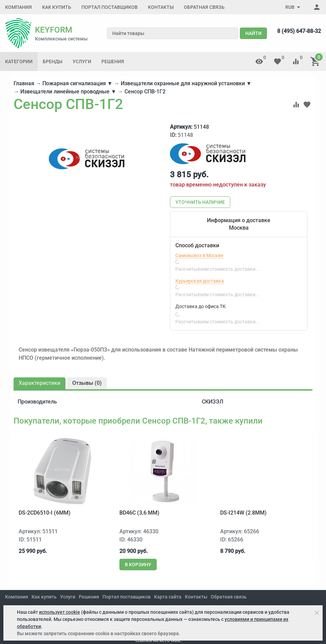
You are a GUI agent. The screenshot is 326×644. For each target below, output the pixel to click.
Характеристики (40, 383)
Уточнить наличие (200, 202)
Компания (18, 7)
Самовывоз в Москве (199, 255)
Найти (253, 33)
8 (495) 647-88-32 (299, 31)
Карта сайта (168, 597)
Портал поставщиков (110, 7)
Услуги (82, 61)
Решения (113, 61)
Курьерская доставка (200, 281)
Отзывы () (87, 383)
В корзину (138, 565)
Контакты (161, 7)
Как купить (57, 7)
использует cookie (60, 612)
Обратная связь (204, 7)
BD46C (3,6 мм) (139, 513)
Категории (19, 61)
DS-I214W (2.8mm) (243, 513)
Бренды (53, 61)
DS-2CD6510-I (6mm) (45, 513)
